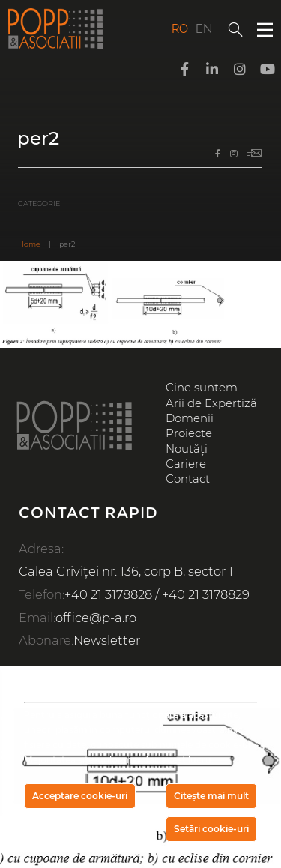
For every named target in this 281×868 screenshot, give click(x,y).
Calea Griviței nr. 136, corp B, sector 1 (126, 571)
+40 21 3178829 (206, 594)
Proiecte (189, 433)
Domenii (190, 418)
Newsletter (107, 640)
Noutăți (187, 449)
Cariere (186, 464)
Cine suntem (202, 388)
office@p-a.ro (96, 618)
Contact (188, 479)
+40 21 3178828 (108, 594)
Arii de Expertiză (211, 403)
